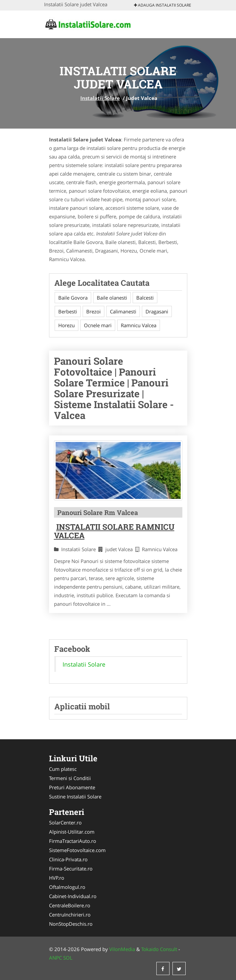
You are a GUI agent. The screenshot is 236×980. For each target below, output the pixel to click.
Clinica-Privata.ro (68, 859)
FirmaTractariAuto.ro (73, 841)
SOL (68, 958)
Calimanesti (123, 311)
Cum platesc (63, 769)
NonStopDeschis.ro (71, 924)
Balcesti (145, 298)
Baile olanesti (112, 298)
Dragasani (157, 311)
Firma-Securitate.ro (71, 869)
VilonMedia (122, 949)
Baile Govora (73, 298)
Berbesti (68, 311)
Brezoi (93, 311)
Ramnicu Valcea (139, 325)
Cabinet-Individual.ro (73, 896)
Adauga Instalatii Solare (163, 5)
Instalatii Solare (100, 98)
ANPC (55, 958)
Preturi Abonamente (72, 787)
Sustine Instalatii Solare (75, 796)
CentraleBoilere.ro (70, 905)
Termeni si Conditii (70, 778)
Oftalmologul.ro (67, 887)
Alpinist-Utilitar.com (72, 832)
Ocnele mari (98, 325)
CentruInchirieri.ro (70, 915)
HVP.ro (57, 878)
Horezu (66, 325)
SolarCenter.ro (65, 822)
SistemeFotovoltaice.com (77, 850)
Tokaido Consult (159, 949)
